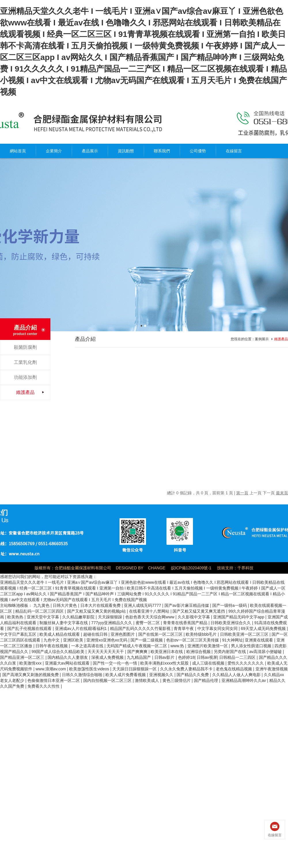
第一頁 (242, 493)
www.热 (178, 646)
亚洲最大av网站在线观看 (68, 663)
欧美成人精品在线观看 (60, 634)
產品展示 (90, 151)
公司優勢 (198, 151)
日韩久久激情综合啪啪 (83, 675)
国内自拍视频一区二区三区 (108, 680)
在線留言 (234, 151)
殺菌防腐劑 (25, 347)
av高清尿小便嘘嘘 (266, 652)
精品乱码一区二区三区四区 (40, 611)
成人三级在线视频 (209, 663)
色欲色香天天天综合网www (150, 617)
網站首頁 (18, 151)
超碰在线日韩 (96, 634)
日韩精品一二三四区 (238, 657)
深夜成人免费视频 (108, 657)
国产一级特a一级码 (230, 605)
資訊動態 (126, 151)
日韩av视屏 (207, 657)
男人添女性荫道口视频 (252, 646)
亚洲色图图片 (123, 634)
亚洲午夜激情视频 (272, 669)
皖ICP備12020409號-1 (191, 568)
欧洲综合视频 (199, 652)
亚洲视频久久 (162, 675)
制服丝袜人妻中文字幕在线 (64, 623)
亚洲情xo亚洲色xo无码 (107, 640)
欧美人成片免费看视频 (126, 675)
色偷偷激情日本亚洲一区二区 (54, 680)
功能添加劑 (25, 377)
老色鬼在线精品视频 (234, 669)
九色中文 (52, 640)
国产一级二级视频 (147, 640)
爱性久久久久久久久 (246, 663)
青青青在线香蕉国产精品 (186, 623)
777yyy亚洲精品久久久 (112, 623)
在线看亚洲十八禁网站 (150, 611)
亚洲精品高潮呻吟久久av (244, 680)
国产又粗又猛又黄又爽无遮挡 (199, 611)
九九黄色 (42, 605)
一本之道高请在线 (88, 646)
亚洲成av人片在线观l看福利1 (82, 628)
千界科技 (245, 568)
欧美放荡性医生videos (90, 669)
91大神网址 (232, 640)
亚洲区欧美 (74, 640)
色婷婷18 (186, 657)
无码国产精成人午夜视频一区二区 (137, 646)
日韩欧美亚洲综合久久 (231, 623)
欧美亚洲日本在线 (167, 652)
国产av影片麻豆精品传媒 (187, 605)
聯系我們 (162, 151)
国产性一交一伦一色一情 (115, 663)
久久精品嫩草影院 (79, 617)
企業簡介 (54, 151)
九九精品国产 (139, 657)
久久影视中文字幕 (194, 617)
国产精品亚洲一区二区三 (23, 657)
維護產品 (25, 392)
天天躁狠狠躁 (111, 617)
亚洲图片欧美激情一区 (208, 646)
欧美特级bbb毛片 (202, 634)
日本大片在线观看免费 (101, 605)
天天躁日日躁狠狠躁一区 (135, 669)
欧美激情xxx (31, 663)
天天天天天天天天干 (106, 652)
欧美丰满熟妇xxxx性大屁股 (165, 663)
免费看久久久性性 (44, 686)
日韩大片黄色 (65, 605)
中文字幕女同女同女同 (218, 628)
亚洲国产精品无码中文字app (239, 617)
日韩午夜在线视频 (52, 646)
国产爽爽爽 (138, 652)
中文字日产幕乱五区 (19, 634)
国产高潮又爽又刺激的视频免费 (31, 675)
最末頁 (282, 493)
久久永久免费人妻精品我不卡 (187, 669)
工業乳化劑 (25, 362)
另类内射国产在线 (230, 652)
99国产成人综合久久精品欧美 (58, 652)
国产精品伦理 (206, 680)
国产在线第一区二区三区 (161, 634)
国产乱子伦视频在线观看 (30, 628)
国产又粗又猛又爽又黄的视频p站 (97, 611)
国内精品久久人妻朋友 (68, 657)
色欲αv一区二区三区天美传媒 (193, 640)
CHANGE (157, 568)
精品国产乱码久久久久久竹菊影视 (141, 628)
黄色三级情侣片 (177, 680)
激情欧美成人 (147, 680)
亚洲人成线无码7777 (143, 605)
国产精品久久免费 (193, 675)
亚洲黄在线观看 (259, 640)
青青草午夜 (184, 628)
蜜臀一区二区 (148, 623)
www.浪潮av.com (51, 669)
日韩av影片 (165, 657)
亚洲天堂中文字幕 (43, 617)
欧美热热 (16, 617)
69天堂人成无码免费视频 (264, 628)
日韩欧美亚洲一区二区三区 (245, 634)
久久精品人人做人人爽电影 (237, 675)
